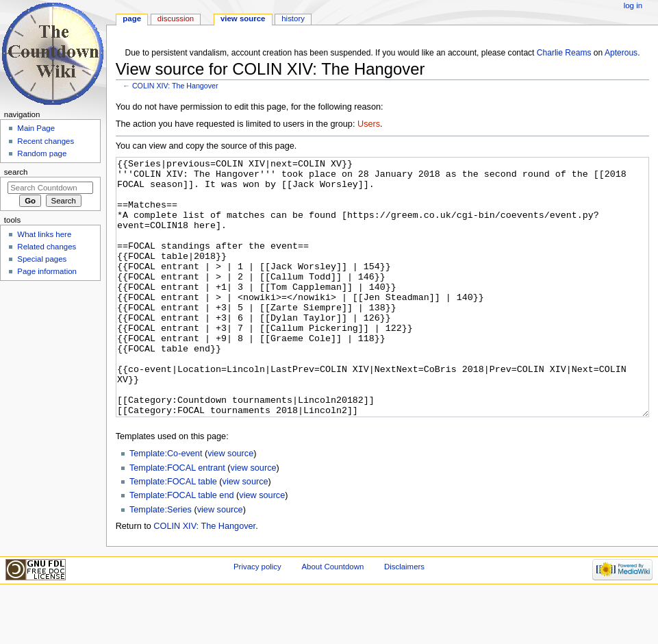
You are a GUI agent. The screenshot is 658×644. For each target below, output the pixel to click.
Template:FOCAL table (173, 533)
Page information (47, 271)
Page (132, 18)
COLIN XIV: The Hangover (175, 86)
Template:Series (161, 561)
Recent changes (46, 141)
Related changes (47, 247)
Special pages (42, 259)
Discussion (176, 18)
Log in (633, 5)
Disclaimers (404, 618)
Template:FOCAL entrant (177, 519)
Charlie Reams (564, 53)
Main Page (36, 128)
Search (16, 172)
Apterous (621, 53)
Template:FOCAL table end (182, 547)
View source (243, 18)
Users (369, 124)
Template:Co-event (166, 505)
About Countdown (332, 618)
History (293, 18)
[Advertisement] (50, 388)
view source (230, 505)
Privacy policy (257, 618)
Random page (42, 153)
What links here (44, 234)
